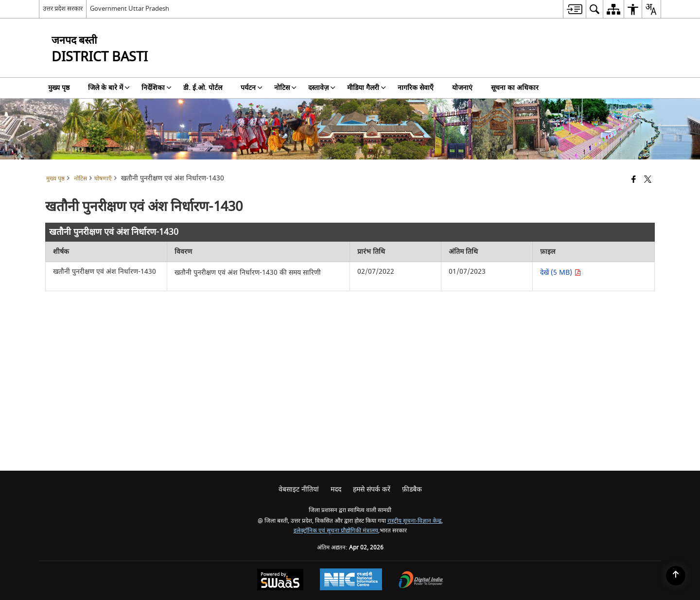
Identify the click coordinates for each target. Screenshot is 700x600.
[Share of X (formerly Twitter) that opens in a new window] (648, 180)
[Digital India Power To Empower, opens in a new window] (421, 581)
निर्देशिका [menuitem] (157, 88)
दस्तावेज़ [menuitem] (322, 88)
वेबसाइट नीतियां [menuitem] (299, 489)
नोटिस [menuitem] (285, 88)
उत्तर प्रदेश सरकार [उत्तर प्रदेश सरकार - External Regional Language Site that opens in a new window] (63, 9)
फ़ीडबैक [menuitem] (412, 489)
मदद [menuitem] (336, 489)
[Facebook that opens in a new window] (634, 180)
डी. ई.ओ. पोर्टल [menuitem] (203, 88)
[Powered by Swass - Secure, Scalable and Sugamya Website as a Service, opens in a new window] (280, 581)
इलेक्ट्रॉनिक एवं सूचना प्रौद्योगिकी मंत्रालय (336, 531)
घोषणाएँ (103, 179)
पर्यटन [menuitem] (252, 88)
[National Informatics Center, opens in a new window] (351, 581)
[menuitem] (574, 9)
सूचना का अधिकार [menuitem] (515, 88)
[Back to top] (676, 576)
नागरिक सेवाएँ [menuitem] (416, 88)
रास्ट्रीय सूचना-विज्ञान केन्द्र (414, 521)
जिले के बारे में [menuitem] (109, 88)
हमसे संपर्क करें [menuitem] (372, 489)
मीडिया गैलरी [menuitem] (367, 88)
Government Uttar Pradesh (130, 9)
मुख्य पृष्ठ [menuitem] (59, 88)
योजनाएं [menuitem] (462, 88)
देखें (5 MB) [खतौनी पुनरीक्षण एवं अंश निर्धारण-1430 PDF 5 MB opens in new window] (560, 273)
